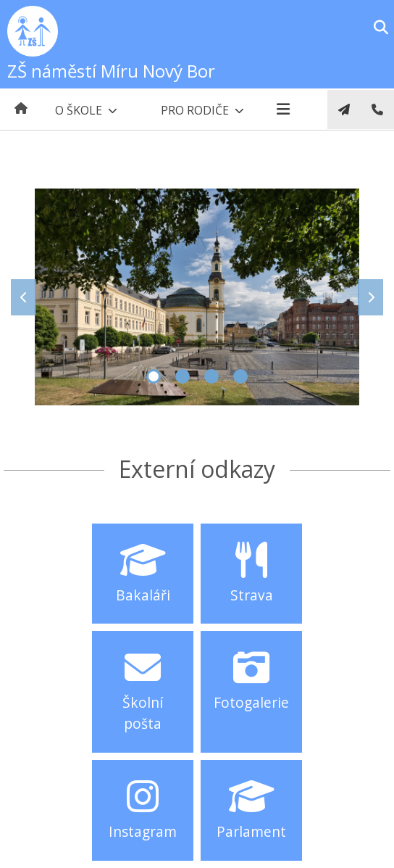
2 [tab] (183, 376)
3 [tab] (211, 376)
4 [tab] (240, 376)
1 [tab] (154, 376)
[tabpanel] (197, 297)
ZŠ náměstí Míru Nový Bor (111, 71)
